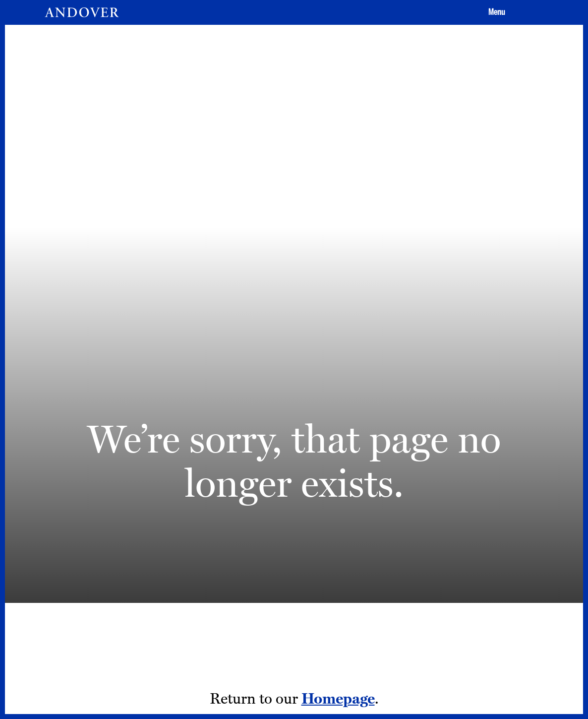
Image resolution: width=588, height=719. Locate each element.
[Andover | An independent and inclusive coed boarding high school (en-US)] (82, 12)
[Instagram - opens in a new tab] (466, 561)
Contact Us (387, 544)
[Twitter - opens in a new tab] (516, 561)
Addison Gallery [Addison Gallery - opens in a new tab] (305, 576)
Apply (371, 463)
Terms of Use (390, 576)
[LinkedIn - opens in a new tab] (491, 614)
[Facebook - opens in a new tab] (491, 561)
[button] (495, 12)
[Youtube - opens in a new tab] (466, 614)
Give (454, 463)
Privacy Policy (391, 560)
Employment (300, 544)
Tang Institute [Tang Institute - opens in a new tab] (301, 560)
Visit (289, 463)
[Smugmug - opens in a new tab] (516, 614)
